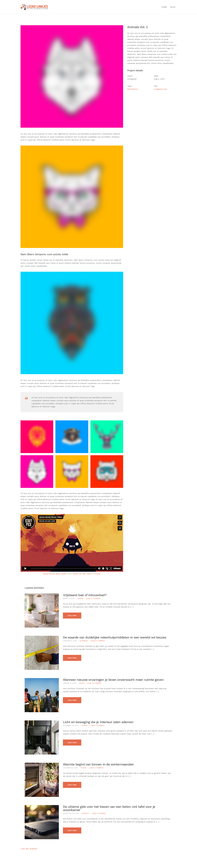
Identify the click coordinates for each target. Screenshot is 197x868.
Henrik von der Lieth (82, 574)
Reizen (82, 683)
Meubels (85, 813)
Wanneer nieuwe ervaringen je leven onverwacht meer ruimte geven (113, 680)
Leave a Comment (93, 599)
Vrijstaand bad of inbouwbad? (85, 595)
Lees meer (72, 615)
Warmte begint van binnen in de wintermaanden (98, 764)
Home (164, 7)
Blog (173, 7)
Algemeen (84, 641)
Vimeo (98, 574)
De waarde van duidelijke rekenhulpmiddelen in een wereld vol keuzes (115, 637)
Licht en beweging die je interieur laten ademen (98, 722)
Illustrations (133, 89)
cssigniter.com (160, 89)
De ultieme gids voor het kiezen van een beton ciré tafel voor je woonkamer (109, 808)
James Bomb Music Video (55, 574)
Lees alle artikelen (29, 849)
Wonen (80, 599)
